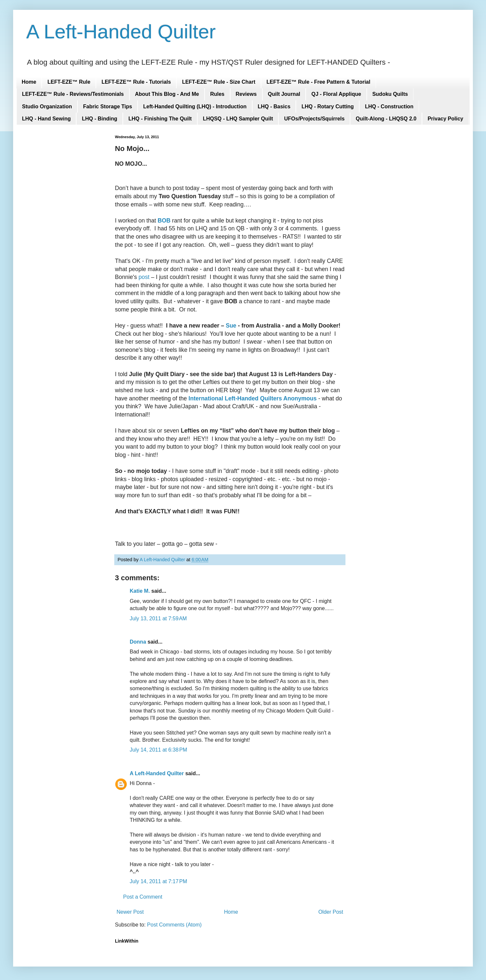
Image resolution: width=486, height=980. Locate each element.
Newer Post (130, 912)
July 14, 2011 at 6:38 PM (158, 750)
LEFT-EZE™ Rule (69, 82)
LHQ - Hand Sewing (46, 119)
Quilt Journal (284, 94)
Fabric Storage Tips (108, 107)
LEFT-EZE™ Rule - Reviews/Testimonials (73, 94)
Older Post (331, 912)
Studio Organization (47, 107)
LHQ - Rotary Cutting (328, 107)
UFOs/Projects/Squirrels (314, 119)
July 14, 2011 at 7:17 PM (158, 881)
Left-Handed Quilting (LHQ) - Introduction (195, 107)
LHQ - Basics (274, 107)
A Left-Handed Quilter (121, 32)
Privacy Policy (445, 119)
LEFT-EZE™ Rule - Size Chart (219, 82)
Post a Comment (143, 897)
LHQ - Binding (99, 119)
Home (29, 82)
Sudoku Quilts (390, 94)
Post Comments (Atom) (174, 925)
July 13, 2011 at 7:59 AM (158, 618)
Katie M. (140, 591)
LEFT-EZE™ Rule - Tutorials (136, 82)
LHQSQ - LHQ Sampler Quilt (238, 119)
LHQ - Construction (389, 107)
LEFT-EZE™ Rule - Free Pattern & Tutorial (319, 82)
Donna (138, 642)
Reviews (246, 94)
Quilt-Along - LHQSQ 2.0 (386, 119)
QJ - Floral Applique (336, 94)
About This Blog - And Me (167, 94)
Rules (217, 94)
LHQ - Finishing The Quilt (160, 119)
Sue (231, 326)
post (144, 277)
